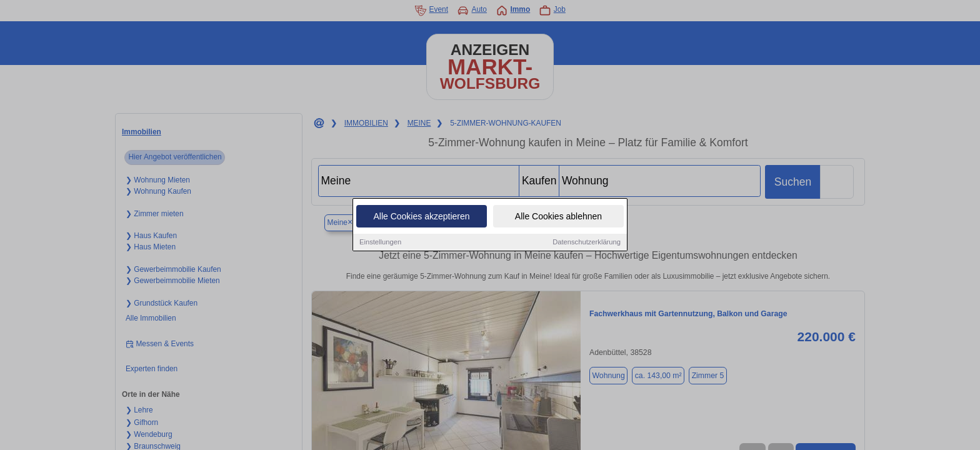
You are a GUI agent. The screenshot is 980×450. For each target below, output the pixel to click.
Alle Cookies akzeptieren (421, 217)
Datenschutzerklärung (587, 243)
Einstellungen (380, 243)
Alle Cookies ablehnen (558, 217)
